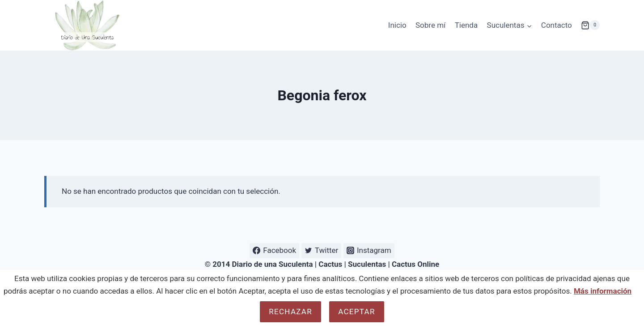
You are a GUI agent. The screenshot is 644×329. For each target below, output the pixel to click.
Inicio (397, 25)
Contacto (557, 25)
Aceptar (356, 312)
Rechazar (290, 312)
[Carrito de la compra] (590, 25)
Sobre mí (430, 25)
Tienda (466, 25)
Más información (603, 291)
